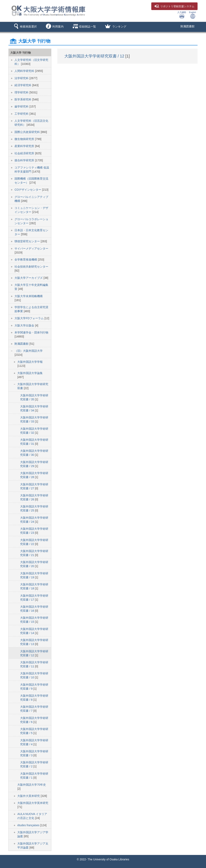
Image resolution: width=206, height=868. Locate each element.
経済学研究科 (23, 85)
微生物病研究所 (25, 139)
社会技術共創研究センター (31, 267)
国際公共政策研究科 (28, 132)
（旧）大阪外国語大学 (29, 351)
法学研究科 (22, 78)
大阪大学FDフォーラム (29, 318)
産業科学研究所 (25, 146)
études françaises (29, 825)
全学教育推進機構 (26, 260)
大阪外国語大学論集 (30, 373)
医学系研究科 (23, 99)
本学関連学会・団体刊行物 (31, 332)
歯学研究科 (22, 106)
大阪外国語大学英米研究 (33, 803)
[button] (25, 27)
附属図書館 (187, 26)
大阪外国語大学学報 (30, 362)
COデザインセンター (28, 190)
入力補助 (182, 15)
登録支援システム (174, 6)
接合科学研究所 (25, 160)
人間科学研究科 (25, 71)
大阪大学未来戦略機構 (29, 296)
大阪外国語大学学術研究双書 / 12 (95, 56)
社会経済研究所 (25, 153)
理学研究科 (22, 92)
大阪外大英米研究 (29, 796)
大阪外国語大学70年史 (32, 785)
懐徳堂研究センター (28, 241)
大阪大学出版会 (25, 325)
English (193, 15)
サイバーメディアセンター (31, 248)
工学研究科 (22, 114)
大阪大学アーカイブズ (29, 278)
